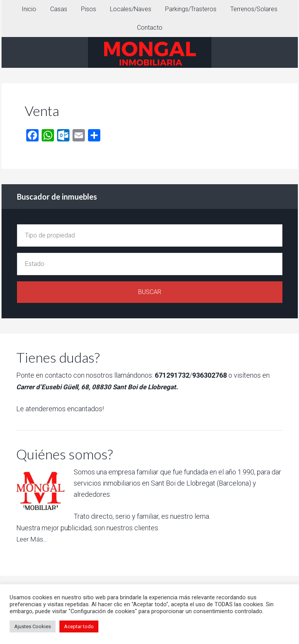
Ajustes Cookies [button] (33, 626)
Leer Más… (33, 539)
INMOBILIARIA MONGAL (150, 52)
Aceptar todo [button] (79, 626)
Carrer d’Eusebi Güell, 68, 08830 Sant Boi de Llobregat (100, 387)
